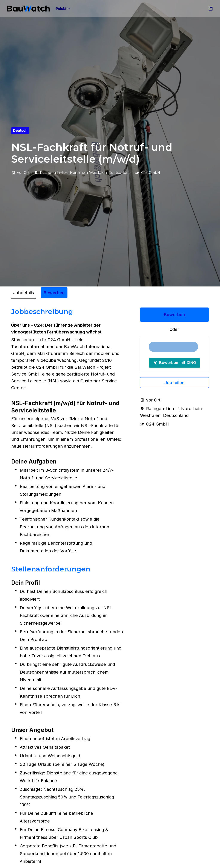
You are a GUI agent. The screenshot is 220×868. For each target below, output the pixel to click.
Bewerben (174, 315)
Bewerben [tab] (54, 293)
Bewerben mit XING (175, 363)
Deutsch (20, 130)
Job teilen (174, 383)
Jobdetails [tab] (23, 293)
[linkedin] (211, 9)
